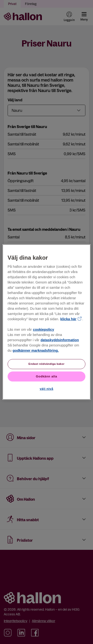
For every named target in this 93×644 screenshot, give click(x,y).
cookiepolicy (44, 330)
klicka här (69, 319)
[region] (46, 322)
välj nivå (46, 389)
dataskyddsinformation (60, 340)
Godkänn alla (46, 376)
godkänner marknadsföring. (36, 350)
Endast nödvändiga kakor (47, 364)
